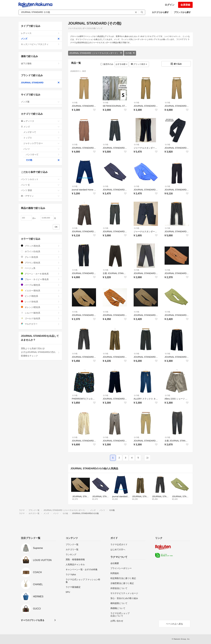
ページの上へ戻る (174, 624)
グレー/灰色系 (40, 257)
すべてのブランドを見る (33, 620)
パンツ (41, 149)
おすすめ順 (121, 64)
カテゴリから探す (160, 12)
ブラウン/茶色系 (40, 263)
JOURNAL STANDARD (40, 83)
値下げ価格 (40, 63)
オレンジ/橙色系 (40, 307)
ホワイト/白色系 (40, 251)
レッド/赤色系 (40, 302)
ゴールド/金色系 (40, 318)
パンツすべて (43, 155)
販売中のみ (107, 64)
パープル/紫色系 (40, 285)
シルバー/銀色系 (40, 313)
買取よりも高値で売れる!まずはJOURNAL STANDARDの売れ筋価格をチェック (40, 352)
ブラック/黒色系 (40, 246)
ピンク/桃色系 (40, 296)
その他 (130, 53)
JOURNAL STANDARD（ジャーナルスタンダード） (96, 53)
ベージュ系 (40, 268)
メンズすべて (41, 132)
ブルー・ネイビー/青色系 (40, 279)
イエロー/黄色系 (40, 290)
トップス (41, 138)
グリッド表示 (139, 64)
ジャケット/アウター (41, 143)
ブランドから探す (182, 12)
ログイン (170, 5)
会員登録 (185, 5)
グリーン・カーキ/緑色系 (40, 274)
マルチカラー (40, 324)
